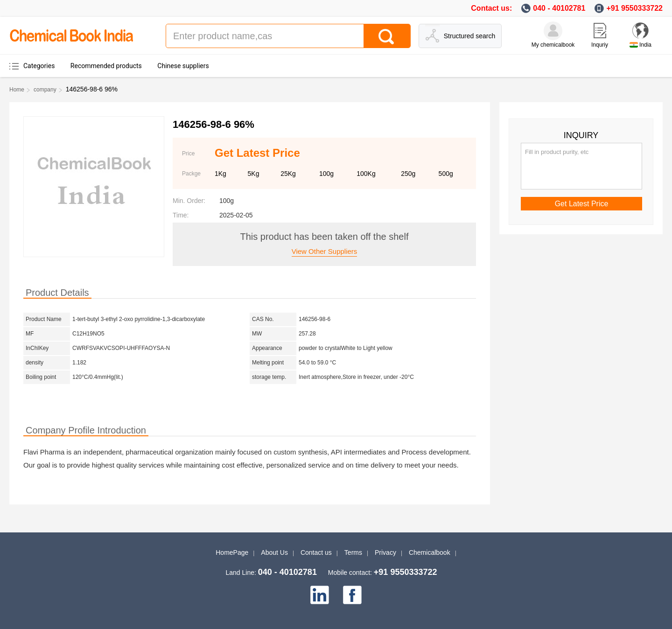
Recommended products (106, 66)
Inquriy (600, 45)
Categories (39, 66)
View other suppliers (325, 251)
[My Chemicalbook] (553, 31)
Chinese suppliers (183, 66)
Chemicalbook (430, 552)
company (45, 90)
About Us (274, 552)
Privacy (385, 552)
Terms (353, 552)
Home (17, 90)
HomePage (232, 552)
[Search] (387, 36)
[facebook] (352, 595)
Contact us (316, 552)
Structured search (470, 36)
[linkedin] (320, 595)
